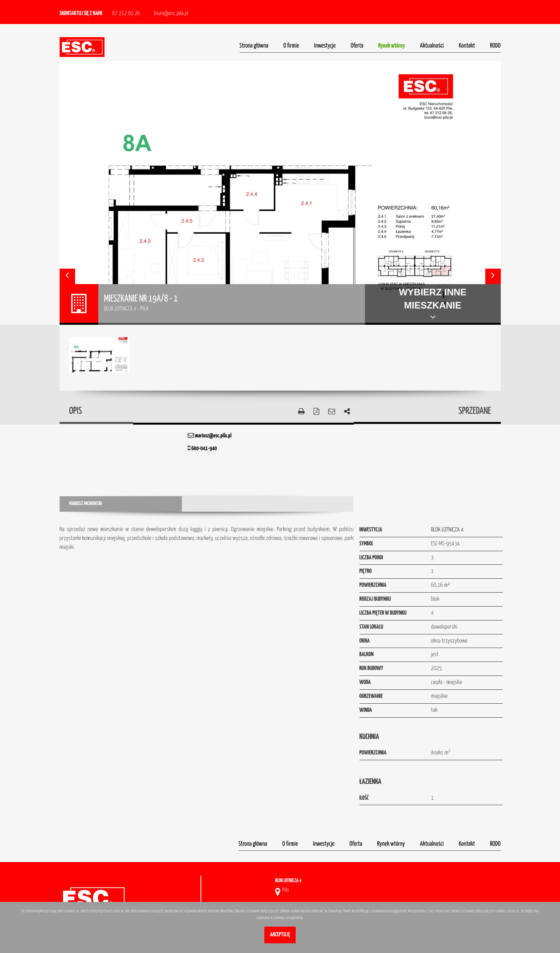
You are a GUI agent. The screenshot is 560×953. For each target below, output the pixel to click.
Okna (365, 641)
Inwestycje (325, 46)
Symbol (366, 544)
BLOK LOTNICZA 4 (447, 530)
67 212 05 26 (126, 13)
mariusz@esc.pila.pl (210, 436)
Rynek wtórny (392, 46)
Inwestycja (371, 530)
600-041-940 (202, 448)
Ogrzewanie (371, 696)
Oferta (357, 46)
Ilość (364, 798)
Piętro (366, 571)
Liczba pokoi (371, 558)
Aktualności (432, 46)
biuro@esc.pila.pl (171, 13)
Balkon (367, 654)
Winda (366, 710)
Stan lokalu (372, 627)
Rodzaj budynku (375, 599)
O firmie (291, 46)
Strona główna (254, 46)
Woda (365, 682)
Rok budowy (372, 668)
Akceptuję (280, 935)
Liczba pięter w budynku (383, 613)
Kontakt (467, 46)
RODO (495, 46)
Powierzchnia (373, 585)
